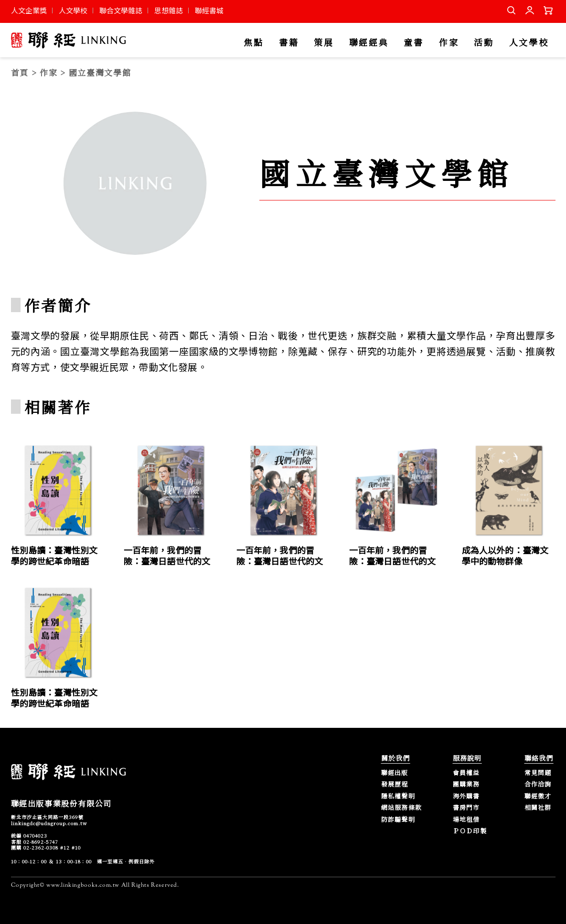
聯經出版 (395, 773)
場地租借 (466, 820)
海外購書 (466, 796)
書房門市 (466, 808)
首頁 (20, 72)
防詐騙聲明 (398, 820)
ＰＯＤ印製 (470, 831)
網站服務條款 (402, 808)
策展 (324, 43)
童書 (413, 43)
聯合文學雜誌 (121, 10)
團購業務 (466, 784)
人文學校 (73, 10)
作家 (449, 43)
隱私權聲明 (398, 796)
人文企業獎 (29, 10)
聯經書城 (209, 10)
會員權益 (466, 773)
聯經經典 (369, 43)
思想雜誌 (169, 10)
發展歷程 (395, 784)
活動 (484, 43)
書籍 (289, 43)
